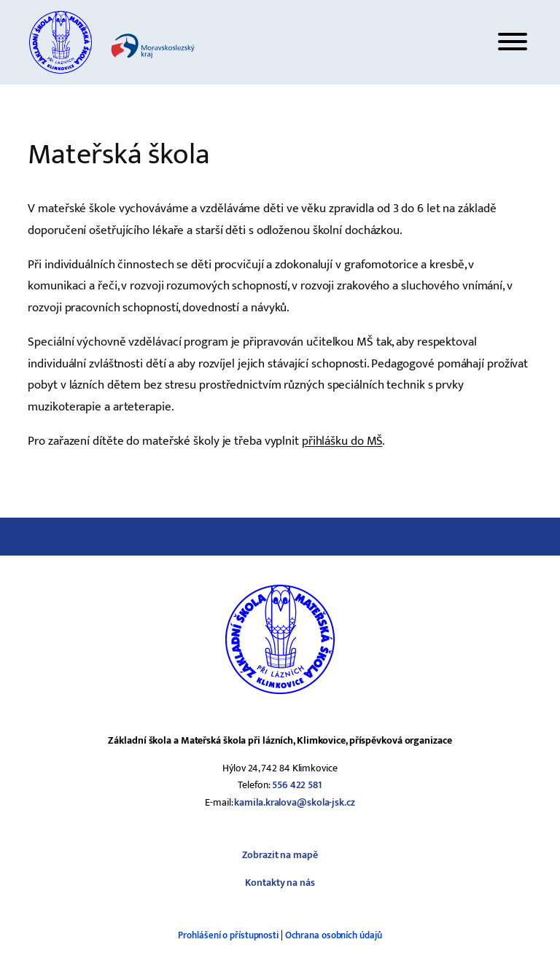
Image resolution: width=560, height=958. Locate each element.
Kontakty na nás (280, 883)
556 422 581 (297, 785)
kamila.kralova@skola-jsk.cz (294, 802)
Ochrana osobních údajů (334, 935)
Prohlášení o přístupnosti (228, 935)
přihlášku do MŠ (342, 441)
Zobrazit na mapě (280, 855)
